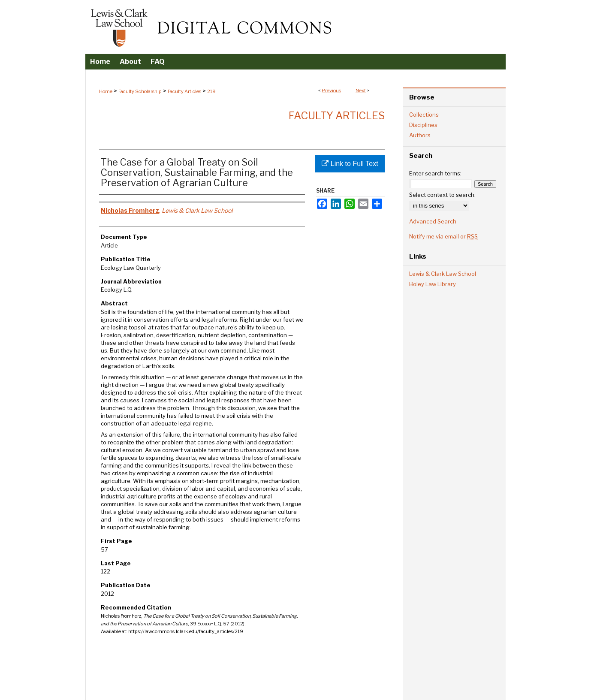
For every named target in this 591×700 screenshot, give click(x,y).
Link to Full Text (350, 164)
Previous (331, 91)
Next (361, 91)
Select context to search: (442, 195)
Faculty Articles (184, 91)
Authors (420, 135)
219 (211, 91)
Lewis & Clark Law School (443, 274)
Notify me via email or (443, 236)
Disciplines (423, 125)
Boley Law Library (433, 284)
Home (106, 91)
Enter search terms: (435, 173)
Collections (424, 115)
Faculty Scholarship (140, 91)
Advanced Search (433, 221)
